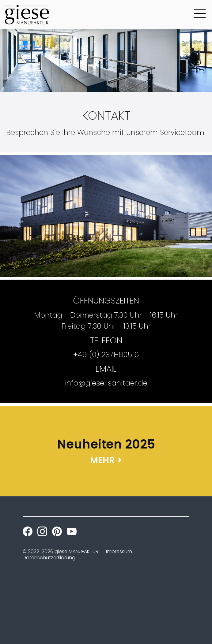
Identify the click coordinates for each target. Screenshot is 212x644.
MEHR (102, 460)
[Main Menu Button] (200, 15)
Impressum (119, 551)
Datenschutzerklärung (49, 558)
